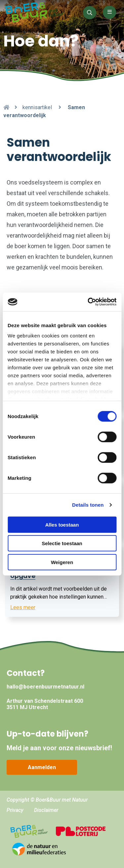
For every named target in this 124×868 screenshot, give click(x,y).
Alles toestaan (62, 524)
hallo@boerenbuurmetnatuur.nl (45, 687)
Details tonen (88, 505)
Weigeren (62, 562)
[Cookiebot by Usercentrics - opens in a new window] (88, 302)
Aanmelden (42, 767)
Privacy (15, 810)
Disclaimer (46, 810)
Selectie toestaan (62, 543)
